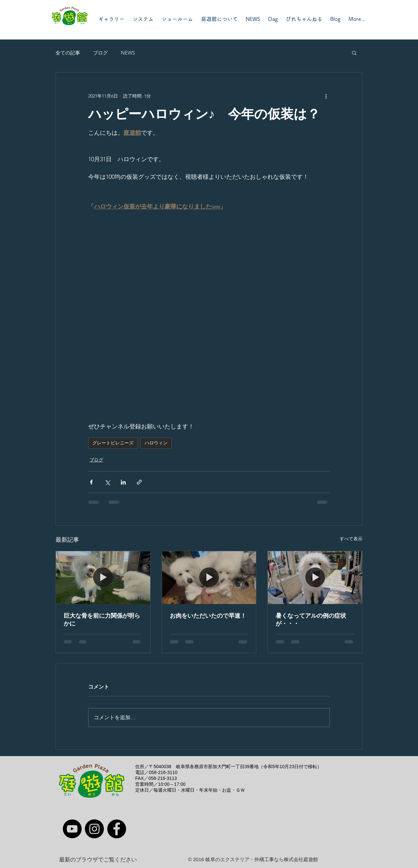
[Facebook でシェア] (91, 482)
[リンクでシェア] (139, 482)
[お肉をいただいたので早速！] (209, 578)
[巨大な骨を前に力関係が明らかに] (103, 578)
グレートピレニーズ (113, 443)
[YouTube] (72, 829)
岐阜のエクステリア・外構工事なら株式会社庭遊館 (262, 859)
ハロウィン (156, 443)
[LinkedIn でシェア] (123, 482)
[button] (354, 53)
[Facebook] (117, 829)
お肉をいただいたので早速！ (208, 616)
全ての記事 (68, 53)
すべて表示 (351, 539)
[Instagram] (94, 829)
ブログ (100, 53)
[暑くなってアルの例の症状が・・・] (315, 578)
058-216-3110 (163, 772)
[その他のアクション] (326, 96)
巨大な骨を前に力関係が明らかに (102, 620)
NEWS (128, 53)
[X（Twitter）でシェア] (107, 482)
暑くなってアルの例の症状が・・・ (311, 620)
